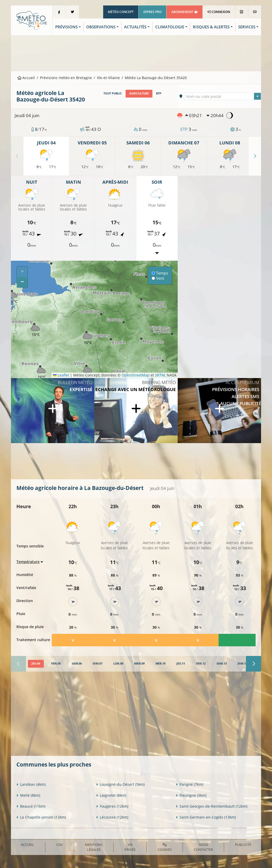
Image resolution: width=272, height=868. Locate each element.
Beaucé (31, 806)
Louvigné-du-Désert (120, 784)
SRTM (160, 375)
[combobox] (222, 96)
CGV (60, 845)
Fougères (112, 806)
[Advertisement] (136, 53)
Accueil (26, 78)
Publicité (243, 845)
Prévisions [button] (66, 27)
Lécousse (112, 817)
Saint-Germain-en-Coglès (206, 817)
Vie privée (130, 847)
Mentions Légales (94, 847)
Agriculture (139, 93)
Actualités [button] (135, 27)
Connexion (219, 12)
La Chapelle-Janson (41, 817)
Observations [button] (101, 27)
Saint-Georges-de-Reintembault (212, 806)
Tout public (113, 93)
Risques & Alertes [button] (211, 27)
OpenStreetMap (136, 375)
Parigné (190, 784)
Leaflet (61, 375)
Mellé (28, 795)
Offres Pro (152, 12)
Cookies (165, 848)
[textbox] (222, 97)
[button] (36, 329)
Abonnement (185, 12)
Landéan (31, 784)
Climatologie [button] (170, 27)
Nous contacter (203, 847)
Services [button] (247, 27)
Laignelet (111, 795)
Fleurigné (191, 795)
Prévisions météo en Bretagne (66, 78)
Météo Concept (121, 12)
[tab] (36, 664)
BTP (159, 93)
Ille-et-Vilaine (108, 78)
